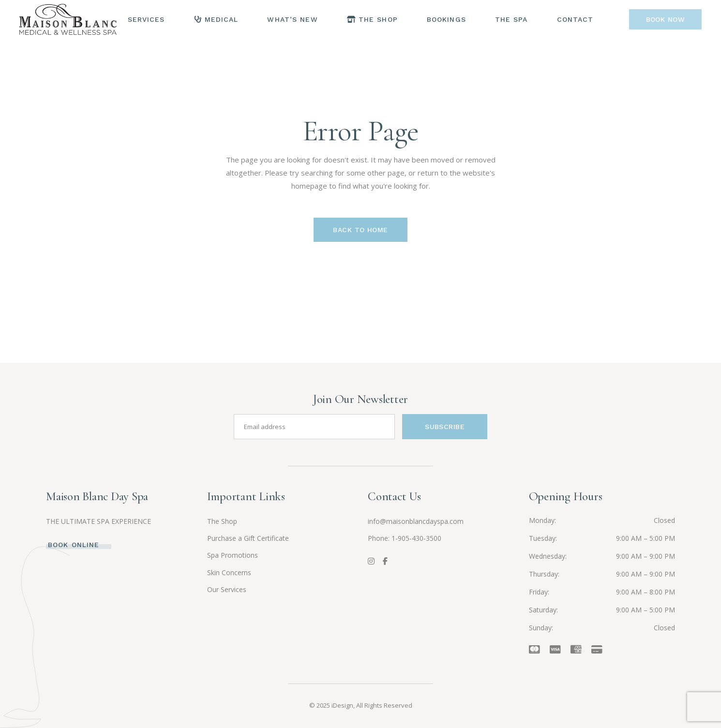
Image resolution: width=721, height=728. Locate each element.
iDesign (342, 705)
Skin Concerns (229, 572)
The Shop (222, 521)
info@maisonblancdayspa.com (416, 521)
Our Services (227, 589)
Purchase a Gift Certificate (248, 538)
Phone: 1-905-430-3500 (405, 538)
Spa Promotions (233, 555)
